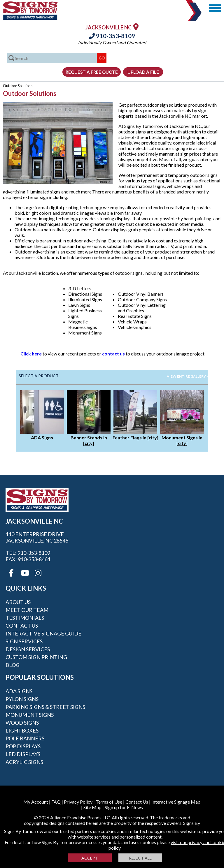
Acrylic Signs (24, 762)
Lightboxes (22, 730)
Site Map (92, 807)
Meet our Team (27, 610)
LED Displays (23, 754)
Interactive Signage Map (176, 802)
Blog (13, 665)
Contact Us (22, 626)
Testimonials (25, 618)
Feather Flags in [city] (135, 437)
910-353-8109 (112, 36)
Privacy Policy (78, 802)
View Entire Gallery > (188, 376)
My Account (36, 802)
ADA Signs (42, 437)
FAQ (56, 802)
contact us (114, 354)
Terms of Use (109, 802)
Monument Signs (30, 715)
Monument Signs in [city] (182, 440)
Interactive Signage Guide (43, 633)
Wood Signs (22, 723)
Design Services (28, 649)
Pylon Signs (22, 699)
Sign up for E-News (124, 807)
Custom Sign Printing (36, 657)
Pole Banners (25, 738)
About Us (18, 602)
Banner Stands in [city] (89, 440)
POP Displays (23, 746)
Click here (31, 354)
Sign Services (24, 641)
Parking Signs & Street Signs (45, 707)
